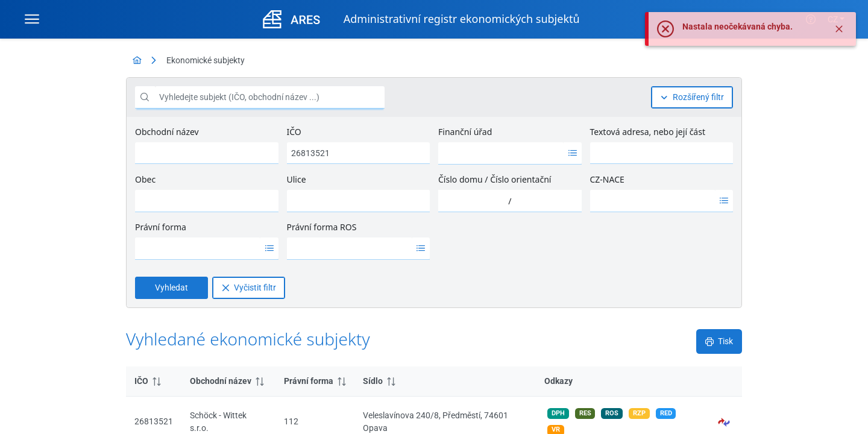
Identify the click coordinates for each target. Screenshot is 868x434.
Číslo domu (461, 179)
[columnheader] (154, 382)
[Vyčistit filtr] (249, 288)
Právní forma (161, 227)
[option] (501, 153)
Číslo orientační (520, 179)
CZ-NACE (607, 179)
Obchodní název (167, 132)
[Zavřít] (839, 29)
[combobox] (501, 153)
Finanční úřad (465, 132)
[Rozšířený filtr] (692, 97)
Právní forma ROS (322, 227)
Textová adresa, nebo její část (648, 132)
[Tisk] (719, 341)
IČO (294, 132)
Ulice (297, 179)
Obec (145, 179)
